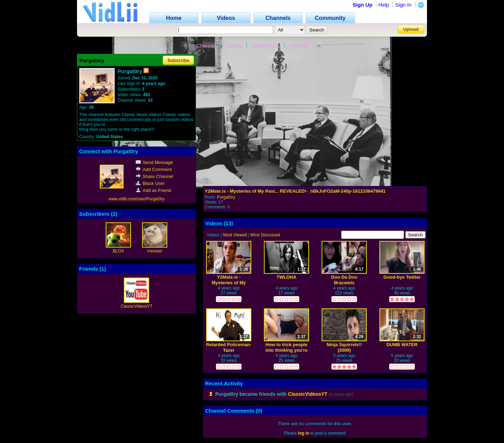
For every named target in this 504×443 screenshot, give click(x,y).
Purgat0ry (226, 197)
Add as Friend (153, 190)
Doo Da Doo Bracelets (344, 280)
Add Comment (154, 169)
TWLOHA (286, 277)
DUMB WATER (402, 345)
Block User (150, 183)
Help (384, 5)
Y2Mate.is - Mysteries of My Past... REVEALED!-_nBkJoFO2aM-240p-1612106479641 (295, 191)
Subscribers (266, 46)
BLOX (118, 251)
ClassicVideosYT (136, 306)
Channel (206, 46)
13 (228, 223)
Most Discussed (265, 235)
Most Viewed (235, 235)
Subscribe (178, 60)
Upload (411, 29)
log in (303, 433)
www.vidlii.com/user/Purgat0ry (136, 199)
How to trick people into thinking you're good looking (286, 347)
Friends (299, 46)
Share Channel (154, 176)
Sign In (403, 5)
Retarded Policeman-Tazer (229, 347)
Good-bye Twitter (402, 277)
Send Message (154, 162)
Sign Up (362, 5)
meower (155, 251)
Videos (234, 46)
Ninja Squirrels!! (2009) (344, 347)
